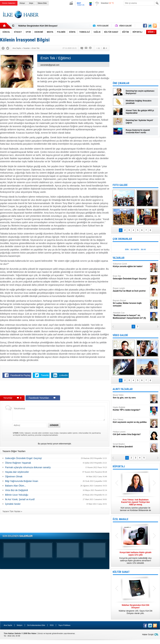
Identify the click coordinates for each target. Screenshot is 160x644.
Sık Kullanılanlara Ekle (36, 625)
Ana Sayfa (8, 625)
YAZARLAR (119, 258)
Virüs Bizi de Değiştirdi (16, 490)
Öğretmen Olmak (14, 477)
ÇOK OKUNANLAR (122, 239)
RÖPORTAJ (119, 466)
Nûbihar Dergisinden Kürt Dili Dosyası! (38, 26)
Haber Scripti (148, 635)
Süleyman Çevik (131, 265)
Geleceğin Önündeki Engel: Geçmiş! (24, 458)
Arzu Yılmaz (131, 421)
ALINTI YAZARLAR (123, 389)
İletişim (20, 625)
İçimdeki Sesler (13, 504)
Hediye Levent (131, 433)
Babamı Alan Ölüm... (16, 486)
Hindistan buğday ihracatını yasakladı (139, 102)
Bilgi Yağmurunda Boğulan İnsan (22, 481)
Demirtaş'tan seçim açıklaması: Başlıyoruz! (140, 92)
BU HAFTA (135, 250)
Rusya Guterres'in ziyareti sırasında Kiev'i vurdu (138, 131)
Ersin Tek (131, 277)
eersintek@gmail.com (50, 65)
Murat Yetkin (131, 396)
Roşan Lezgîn (131, 290)
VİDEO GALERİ (120, 335)
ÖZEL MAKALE (120, 519)
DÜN (127, 250)
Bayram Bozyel (131, 303)
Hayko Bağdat (131, 409)
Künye (22, 3)
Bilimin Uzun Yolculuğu (17, 495)
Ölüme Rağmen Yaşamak (18, 463)
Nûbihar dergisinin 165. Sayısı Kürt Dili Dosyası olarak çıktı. (136, 609)
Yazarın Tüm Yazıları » (12, 511)
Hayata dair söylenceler (17, 472)
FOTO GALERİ (120, 185)
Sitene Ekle (42, 3)
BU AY (144, 250)
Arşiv (31, 3)
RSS (52, 625)
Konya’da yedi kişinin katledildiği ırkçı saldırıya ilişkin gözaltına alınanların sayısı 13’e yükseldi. (136, 558)
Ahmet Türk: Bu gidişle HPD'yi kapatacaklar (140, 112)
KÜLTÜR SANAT (121, 572)
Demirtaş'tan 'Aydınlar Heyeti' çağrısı (139, 122)
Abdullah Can (131, 315)
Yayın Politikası (64, 625)
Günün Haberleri (9, 3)
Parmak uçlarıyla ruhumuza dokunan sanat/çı (28, 467)
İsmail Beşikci (131, 445)
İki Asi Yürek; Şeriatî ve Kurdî (20, 499)
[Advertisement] (55, 389)
